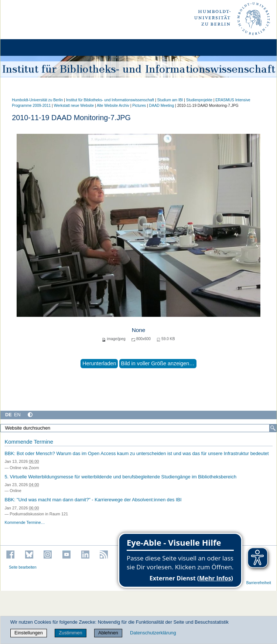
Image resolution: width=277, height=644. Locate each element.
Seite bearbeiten (23, 567)
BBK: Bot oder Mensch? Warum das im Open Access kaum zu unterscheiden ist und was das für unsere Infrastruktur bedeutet (136, 453)
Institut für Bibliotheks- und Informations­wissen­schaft (110, 100)
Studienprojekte (199, 100)
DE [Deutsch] (8, 415)
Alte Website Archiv (113, 106)
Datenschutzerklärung (153, 633)
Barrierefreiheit (259, 583)
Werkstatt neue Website (74, 106)
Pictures (139, 106)
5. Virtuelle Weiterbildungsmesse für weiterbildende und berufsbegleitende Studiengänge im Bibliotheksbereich (120, 477)
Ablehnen (108, 633)
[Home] (27, 48)
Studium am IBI (170, 100)
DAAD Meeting (162, 106)
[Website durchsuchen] (138, 428)
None (139, 330)
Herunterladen (99, 363)
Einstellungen (29, 633)
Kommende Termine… (25, 522)
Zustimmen (70, 633)
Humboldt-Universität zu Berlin (37, 100)
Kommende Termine (29, 442)
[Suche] (273, 428)
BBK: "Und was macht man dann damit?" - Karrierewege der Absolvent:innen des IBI (93, 500)
